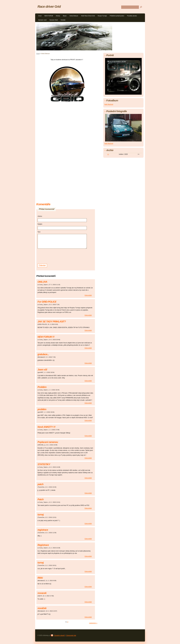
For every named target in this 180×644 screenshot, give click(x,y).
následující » (93, 623)
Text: (39, 232)
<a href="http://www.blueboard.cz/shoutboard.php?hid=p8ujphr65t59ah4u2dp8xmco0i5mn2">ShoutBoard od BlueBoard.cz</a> (66, 174)
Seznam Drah (54, 20)
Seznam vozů (42, 20)
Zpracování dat (71, 635)
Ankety (58, 16)
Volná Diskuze (74, 16)
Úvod (40, 16)
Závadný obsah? (60, 635)
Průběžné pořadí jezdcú (117, 16)
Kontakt (63, 20)
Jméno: (40, 216)
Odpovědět (88, 295)
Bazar (65, 16)
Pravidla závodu (132, 16)
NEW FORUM (49, 16)
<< (108, 154)
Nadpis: (40, 224)
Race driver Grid (49, 7)
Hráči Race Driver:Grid (88, 16)
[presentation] (56, 256)
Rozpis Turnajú (102, 16)
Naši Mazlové (109, 104)
